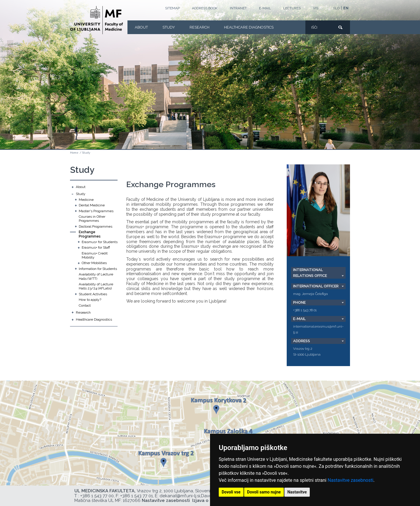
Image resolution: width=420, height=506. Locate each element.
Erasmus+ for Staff (96, 247)
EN (346, 8)
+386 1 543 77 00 (97, 496)
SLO (336, 8)
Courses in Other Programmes (92, 219)
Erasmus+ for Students (100, 242)
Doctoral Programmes (96, 226)
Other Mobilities (94, 263)
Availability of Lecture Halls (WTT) (96, 276)
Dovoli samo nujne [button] (264, 492)
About (141, 27)
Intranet (238, 8)
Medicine (86, 200)
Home (74, 153)
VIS (316, 8)
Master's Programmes (96, 211)
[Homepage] (97, 20)
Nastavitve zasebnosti (350, 480)
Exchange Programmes (90, 234)
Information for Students (98, 269)
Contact (85, 305)
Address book (205, 8)
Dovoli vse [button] (231, 492)
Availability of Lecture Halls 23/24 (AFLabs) (96, 286)
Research (199, 27)
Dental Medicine (92, 205)
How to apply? (90, 300)
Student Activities (93, 294)
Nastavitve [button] (297, 492)
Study (169, 27)
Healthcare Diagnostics (249, 27)
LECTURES (292, 8)
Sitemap (172, 8)
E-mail (265, 8)
